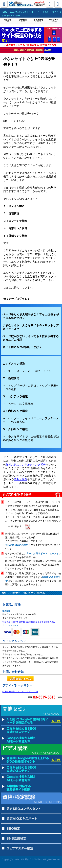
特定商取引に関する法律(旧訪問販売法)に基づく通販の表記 (29, 622)
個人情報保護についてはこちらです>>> (20, 692)
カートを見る (43, 12)
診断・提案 (21, 479)
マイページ (57, 12)
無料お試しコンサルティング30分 (26, 465)
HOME (4, 12)
